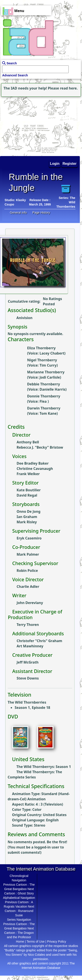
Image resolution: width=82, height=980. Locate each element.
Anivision (24, 318)
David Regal (27, 495)
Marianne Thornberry (46, 372)
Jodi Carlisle (50, 377)
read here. (69, 88)
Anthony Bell (28, 442)
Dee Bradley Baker (33, 463)
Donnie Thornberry (44, 396)
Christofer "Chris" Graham (39, 641)
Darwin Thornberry (44, 408)
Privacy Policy (57, 941)
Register (70, 164)
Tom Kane (48, 413)
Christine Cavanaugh (35, 469)
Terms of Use (35, 941)
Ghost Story (26, 893)
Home (20, 941)
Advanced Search (15, 75)
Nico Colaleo (36, 955)
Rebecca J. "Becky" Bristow (40, 447)
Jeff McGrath (28, 662)
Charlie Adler (28, 587)
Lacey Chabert (52, 353)
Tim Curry (48, 365)
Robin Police (27, 571)
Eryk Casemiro (29, 538)
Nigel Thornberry (42, 360)
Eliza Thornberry (41, 348)
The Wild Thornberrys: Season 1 (44, 767)
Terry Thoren (28, 625)
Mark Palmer (28, 554)
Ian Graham (27, 517)
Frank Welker (28, 474)
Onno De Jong (29, 511)
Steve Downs (28, 678)
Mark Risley (27, 522)
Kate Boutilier (29, 490)
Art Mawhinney (30, 646)
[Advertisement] (27, 125)
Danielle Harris (52, 389)
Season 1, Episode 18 (32, 708)
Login (55, 164)
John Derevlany (30, 603)
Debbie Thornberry (44, 384)
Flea (44, 401)
